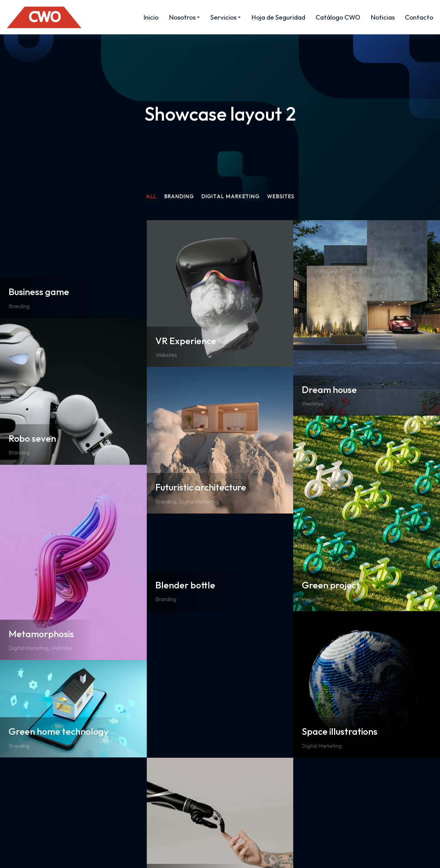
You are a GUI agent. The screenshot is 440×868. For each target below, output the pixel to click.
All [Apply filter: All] (147, 196)
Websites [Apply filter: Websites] (285, 196)
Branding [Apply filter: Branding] (178, 196)
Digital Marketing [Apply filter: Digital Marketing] (232, 196)
